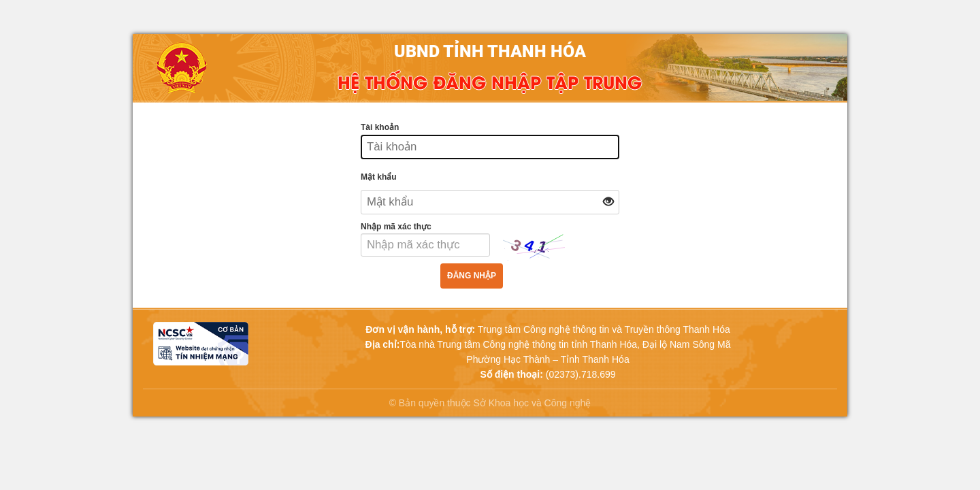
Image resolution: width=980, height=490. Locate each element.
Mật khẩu (379, 177)
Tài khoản (380, 127)
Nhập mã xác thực (396, 227)
